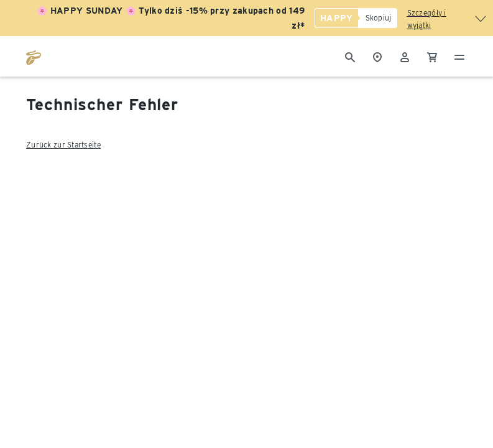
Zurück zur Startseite (63, 145)
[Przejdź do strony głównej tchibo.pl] (34, 56)
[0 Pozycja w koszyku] (432, 56)
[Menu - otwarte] (459, 56)
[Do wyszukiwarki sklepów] (377, 56)
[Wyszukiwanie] (350, 56)
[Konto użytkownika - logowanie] (405, 56)
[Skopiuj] (378, 18)
